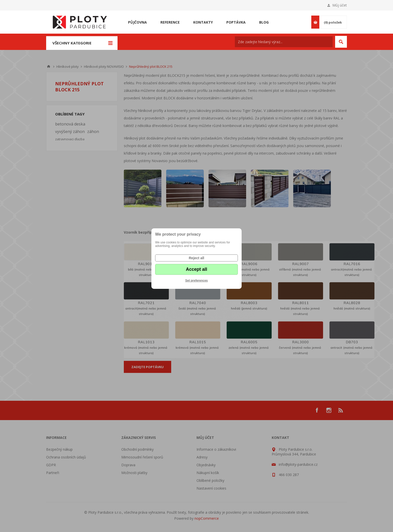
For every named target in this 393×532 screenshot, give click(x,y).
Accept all (196, 269)
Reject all (196, 258)
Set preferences (197, 281)
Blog (264, 22)
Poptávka (236, 22)
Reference (170, 22)
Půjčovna (137, 22)
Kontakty (203, 22)
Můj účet (340, 5)
